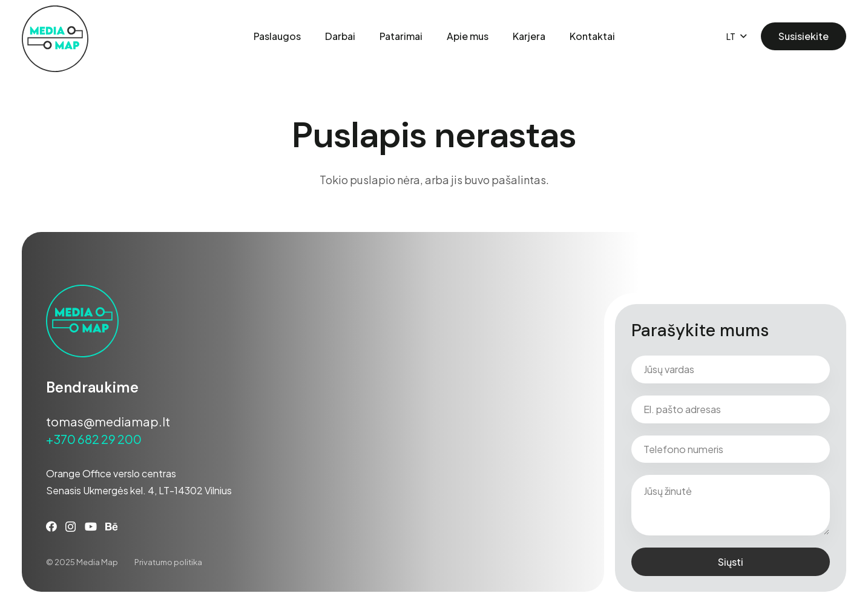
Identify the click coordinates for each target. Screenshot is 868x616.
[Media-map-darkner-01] (55, 39)
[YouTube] (91, 526)
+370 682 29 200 (94, 439)
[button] (736, 36)
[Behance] (111, 526)
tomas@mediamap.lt (108, 421)
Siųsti (731, 562)
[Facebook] (51, 526)
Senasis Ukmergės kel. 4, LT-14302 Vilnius (139, 490)
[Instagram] (71, 527)
